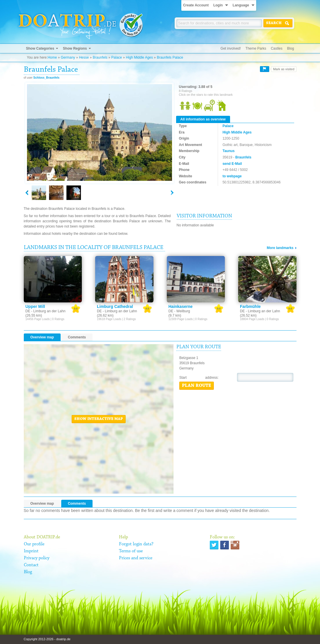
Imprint (31, 551)
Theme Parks (256, 48)
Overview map (42, 337)
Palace (117, 57)
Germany (68, 57)
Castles (276, 48)
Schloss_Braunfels (46, 78)
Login (218, 5)
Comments (77, 337)
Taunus (229, 151)
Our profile (34, 544)
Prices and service (136, 558)
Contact (31, 565)
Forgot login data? (136, 544)
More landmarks (280, 248)
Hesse (84, 57)
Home (52, 57)
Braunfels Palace (170, 57)
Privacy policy (37, 558)
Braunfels (100, 57)
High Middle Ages (139, 57)
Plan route (197, 386)
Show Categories (40, 48)
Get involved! (231, 48)
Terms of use (131, 551)
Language (241, 5)
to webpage (232, 176)
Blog (290, 48)
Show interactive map (99, 419)
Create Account (196, 5)
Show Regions (75, 48)
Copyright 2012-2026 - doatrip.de (47, 639)
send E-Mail (232, 164)
